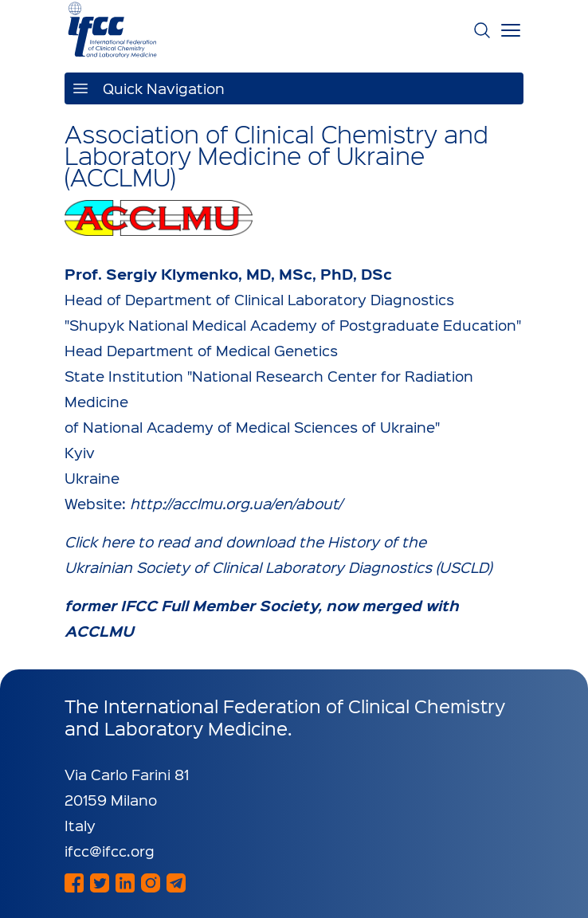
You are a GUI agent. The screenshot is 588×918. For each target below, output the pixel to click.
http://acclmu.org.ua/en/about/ (236, 503)
